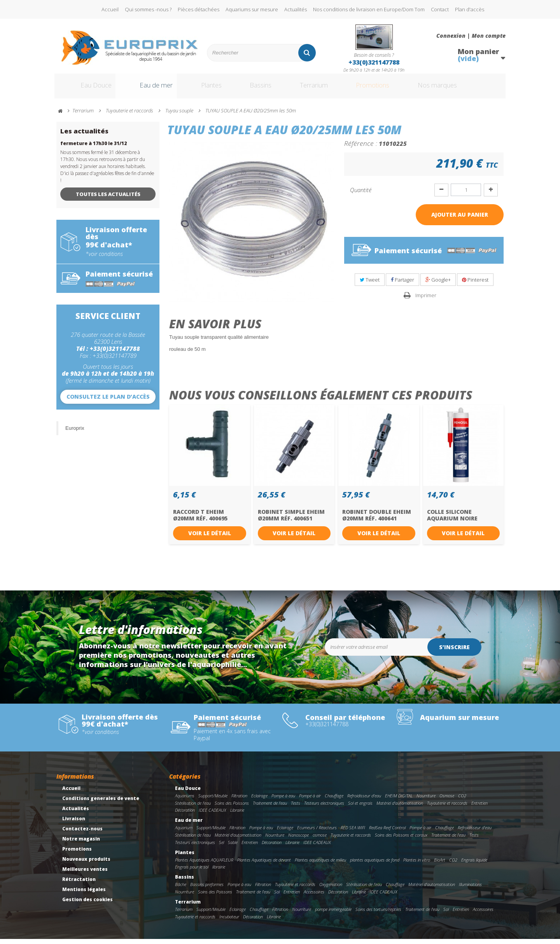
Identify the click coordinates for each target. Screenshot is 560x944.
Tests (296, 808)
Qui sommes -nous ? (148, 9)
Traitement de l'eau (270, 808)
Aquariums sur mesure (252, 9)
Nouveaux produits (86, 864)
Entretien (479, 808)
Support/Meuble (213, 801)
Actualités (296, 9)
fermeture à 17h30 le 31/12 (94, 148)
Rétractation (79, 884)
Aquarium (184, 833)
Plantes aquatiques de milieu (320, 865)
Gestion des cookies (87, 905)
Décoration (185, 815)
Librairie (237, 815)
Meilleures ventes (85, 874)
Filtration (239, 801)
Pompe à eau (283, 801)
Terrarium (322, 89)
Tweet (370, 285)
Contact (440, 9)
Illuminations (470, 889)
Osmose (447, 801)
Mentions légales (84, 894)
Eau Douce (86, 89)
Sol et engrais (360, 808)
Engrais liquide (474, 865)
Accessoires (314, 897)
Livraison (74, 824)
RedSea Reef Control (387, 833)
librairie (219, 872)
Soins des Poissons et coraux (401, 840)
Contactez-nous (82, 834)
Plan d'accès (470, 9)
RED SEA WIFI (353, 833)
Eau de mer (150, 89)
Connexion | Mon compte (471, 36)
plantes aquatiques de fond (375, 865)
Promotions (388, 89)
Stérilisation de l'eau (193, 808)
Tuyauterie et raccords (447, 808)
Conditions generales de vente (101, 803)
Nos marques (460, 89)
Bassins (264, 89)
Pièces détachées (199, 9)
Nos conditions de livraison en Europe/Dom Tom (369, 9)
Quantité (361, 195)
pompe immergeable (333, 914)
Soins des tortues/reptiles (378, 914)
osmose (320, 840)
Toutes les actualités (108, 199)
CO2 (462, 801)
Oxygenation (331, 889)
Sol (277, 897)
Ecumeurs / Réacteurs (317, 833)
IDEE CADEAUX (213, 815)
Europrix (75, 433)
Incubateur (229, 922)
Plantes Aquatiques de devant (264, 865)
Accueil (110, 9)
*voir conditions (104, 259)
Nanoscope (298, 840)
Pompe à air (310, 801)
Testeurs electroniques (324, 808)
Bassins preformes (207, 889)
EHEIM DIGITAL (399, 801)
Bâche (181, 889)
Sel (221, 847)
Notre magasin (81, 844)
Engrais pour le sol (192, 872)
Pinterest (475, 285)
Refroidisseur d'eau (364, 801)
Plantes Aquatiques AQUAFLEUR (204, 865)
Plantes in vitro (417, 865)
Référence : (361, 148)
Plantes (210, 89)
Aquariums (185, 801)
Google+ (438, 285)
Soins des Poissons (232, 808)
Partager (402, 285)
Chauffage (334, 801)
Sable (233, 847)
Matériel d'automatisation (400, 808)
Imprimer (426, 300)
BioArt (440, 865)
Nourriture (426, 801)
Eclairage (259, 801)
